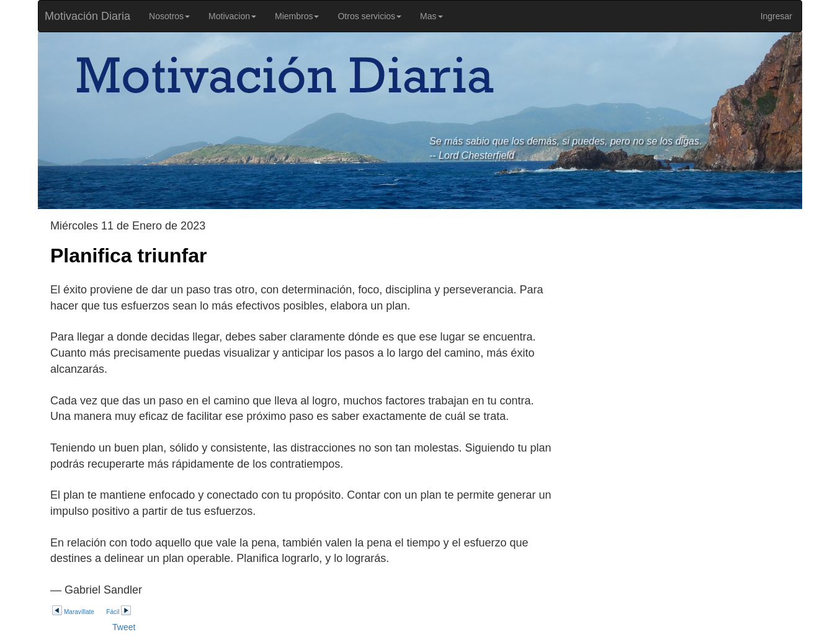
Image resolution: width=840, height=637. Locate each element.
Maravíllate (73, 612)
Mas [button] (431, 16)
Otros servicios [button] (369, 16)
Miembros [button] (297, 16)
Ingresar (776, 16)
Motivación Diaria (84, 16)
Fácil (119, 612)
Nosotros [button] (169, 16)
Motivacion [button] (232, 16)
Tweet (124, 627)
